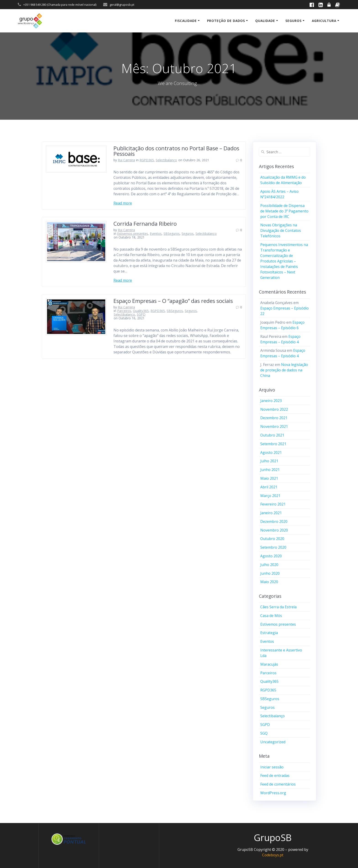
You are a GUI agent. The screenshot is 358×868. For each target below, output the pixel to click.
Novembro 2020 (274, 530)
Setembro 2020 (273, 547)
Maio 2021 (269, 478)
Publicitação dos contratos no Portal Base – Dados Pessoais (176, 151)
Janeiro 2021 (271, 513)
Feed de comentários (278, 784)
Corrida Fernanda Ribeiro (145, 224)
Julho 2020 (269, 565)
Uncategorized (273, 742)
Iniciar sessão (272, 767)
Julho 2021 (269, 461)
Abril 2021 (269, 487)
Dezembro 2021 (274, 418)
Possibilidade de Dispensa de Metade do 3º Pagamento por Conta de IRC (284, 211)
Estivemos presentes (133, 234)
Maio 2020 (269, 582)
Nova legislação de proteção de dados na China (284, 370)
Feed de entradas (275, 775)
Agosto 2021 (271, 453)
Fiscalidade (186, 21)
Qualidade (265, 21)
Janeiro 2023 (271, 401)
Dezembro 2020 (274, 521)
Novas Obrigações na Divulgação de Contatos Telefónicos (281, 230)
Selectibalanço (166, 160)
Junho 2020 (270, 573)
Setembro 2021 (273, 444)
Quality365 (141, 311)
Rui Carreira (126, 160)
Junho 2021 (270, 470)
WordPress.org (273, 793)
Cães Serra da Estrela (278, 607)
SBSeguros (172, 234)
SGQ (264, 733)
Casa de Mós (271, 616)
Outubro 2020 (272, 539)
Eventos (156, 234)
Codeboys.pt (273, 855)
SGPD (141, 314)
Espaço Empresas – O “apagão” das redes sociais (173, 301)
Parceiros (124, 311)
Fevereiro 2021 (273, 504)
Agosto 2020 (271, 556)
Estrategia (269, 633)
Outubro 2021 (272, 435)
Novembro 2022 (274, 409)
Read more (123, 203)
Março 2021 (270, 496)
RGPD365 (147, 160)
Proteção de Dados (226, 21)
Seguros (294, 21)
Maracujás (269, 664)
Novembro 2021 (274, 426)
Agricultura (324, 21)
